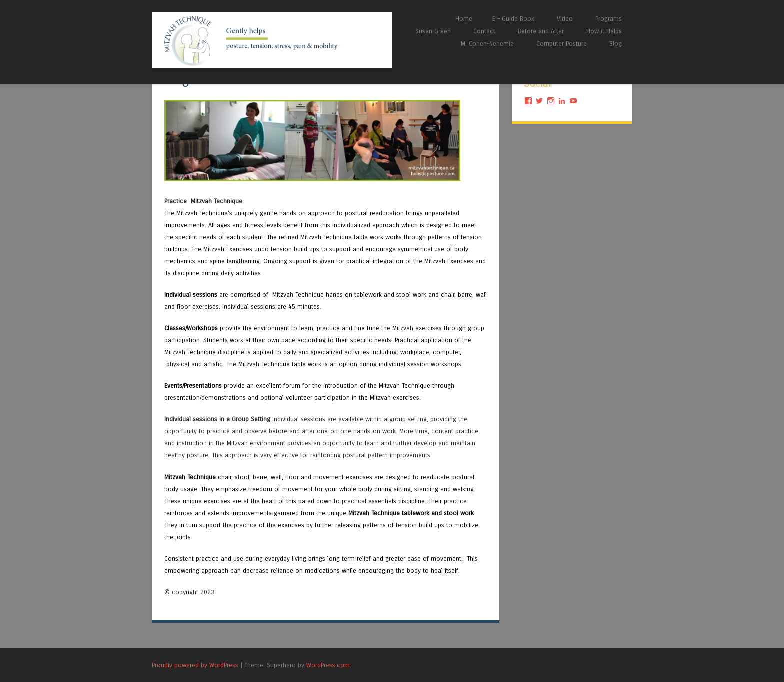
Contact (484, 31)
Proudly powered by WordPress (195, 665)
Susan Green (433, 31)
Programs (609, 19)
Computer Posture (562, 44)
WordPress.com (328, 665)
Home (464, 19)
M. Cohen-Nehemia (487, 44)
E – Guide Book (513, 19)
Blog (616, 44)
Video (565, 19)
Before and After (541, 31)
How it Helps (604, 31)
